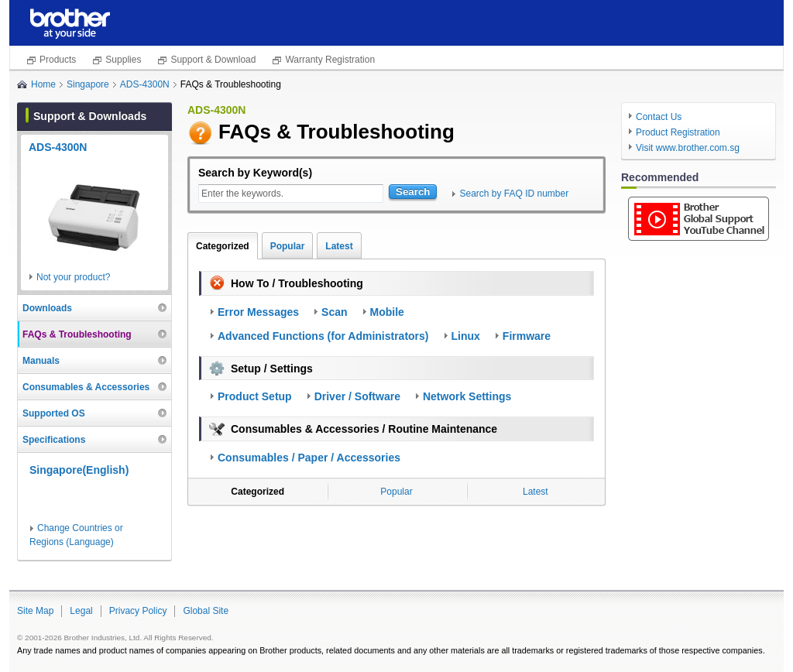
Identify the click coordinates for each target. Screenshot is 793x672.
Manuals (41, 361)
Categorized (223, 246)
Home (43, 84)
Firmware (527, 336)
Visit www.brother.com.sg (688, 148)
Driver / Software (357, 396)
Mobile (387, 312)
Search (413, 192)
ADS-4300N (145, 84)
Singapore (88, 84)
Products (58, 60)
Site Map (35, 611)
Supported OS (54, 413)
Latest (339, 246)
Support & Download (213, 60)
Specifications (54, 440)
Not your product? (73, 277)
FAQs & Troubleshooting (77, 334)
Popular (288, 246)
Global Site (206, 611)
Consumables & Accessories (86, 387)
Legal (81, 611)
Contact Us (659, 117)
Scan (334, 312)
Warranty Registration (330, 60)
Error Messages (258, 312)
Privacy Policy (138, 611)
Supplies (123, 60)
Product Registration (678, 132)
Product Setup (255, 396)
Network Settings (467, 396)
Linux (466, 336)
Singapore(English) (79, 470)
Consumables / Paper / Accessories (309, 458)
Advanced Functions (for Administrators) (323, 336)
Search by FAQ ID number (514, 194)
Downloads (47, 308)
